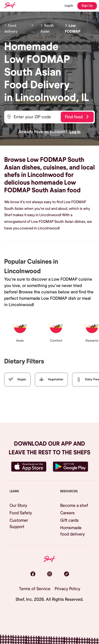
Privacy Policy (67, 589)
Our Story (18, 506)
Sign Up (87, 6)
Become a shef (74, 506)
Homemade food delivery (72, 531)
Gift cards (69, 520)
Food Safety (21, 513)
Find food (77, 117)
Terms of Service (35, 589)
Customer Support (19, 524)
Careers (67, 513)
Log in (75, 132)
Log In (69, 6)
